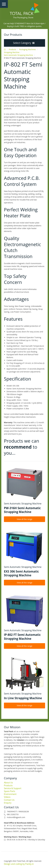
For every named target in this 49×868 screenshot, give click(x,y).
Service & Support (13, 788)
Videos (7, 797)
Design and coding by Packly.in (19, 864)
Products (12, 49)
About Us (8, 783)
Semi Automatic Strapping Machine (18, 55)
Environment (10, 794)
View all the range (24, 519)
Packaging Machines (27, 49)
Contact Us (9, 800)
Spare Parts (10, 791)
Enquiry (8, 803)
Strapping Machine (12, 52)
